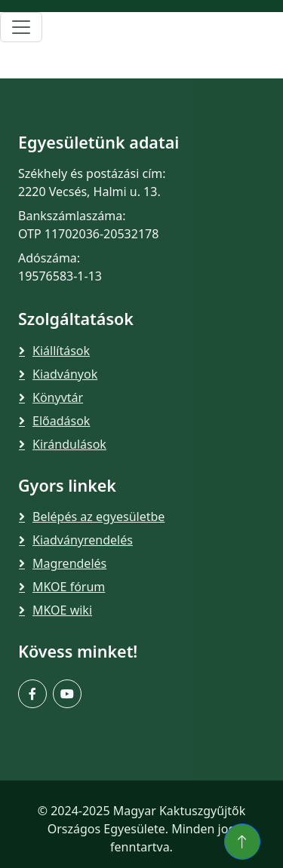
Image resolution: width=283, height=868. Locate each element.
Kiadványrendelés (83, 540)
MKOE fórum (69, 587)
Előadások (61, 421)
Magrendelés (69, 563)
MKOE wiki (62, 610)
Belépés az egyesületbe (98, 517)
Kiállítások (61, 351)
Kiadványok (65, 374)
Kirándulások (69, 444)
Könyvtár (58, 397)
